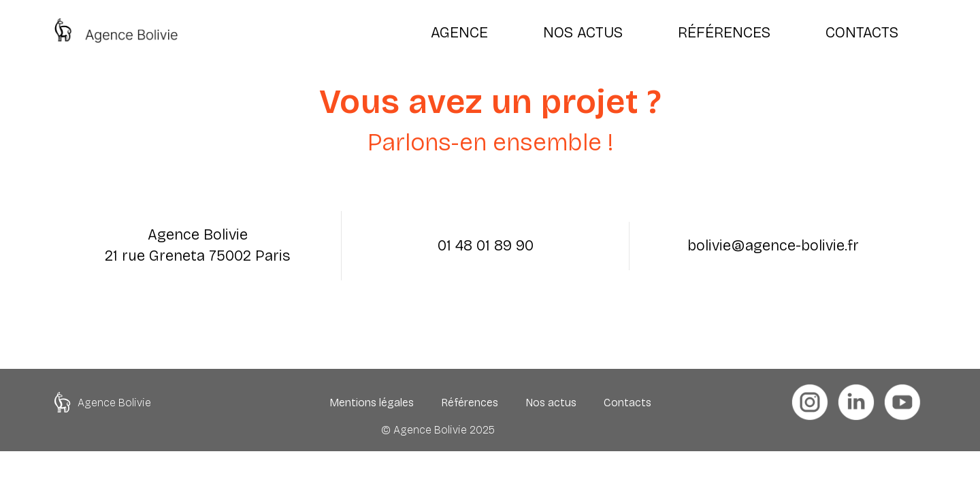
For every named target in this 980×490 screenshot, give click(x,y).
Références (470, 403)
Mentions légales (372, 403)
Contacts (627, 403)
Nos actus (551, 403)
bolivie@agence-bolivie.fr (773, 246)
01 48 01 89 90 (486, 246)
